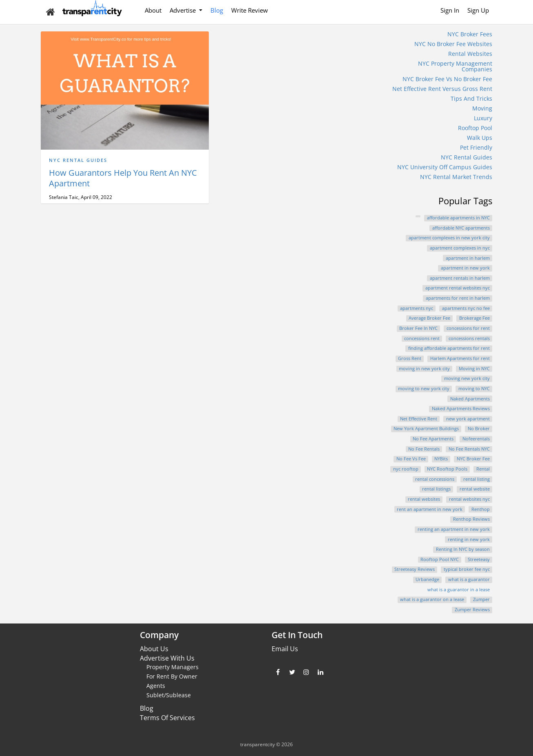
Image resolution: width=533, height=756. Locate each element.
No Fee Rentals (424, 449)
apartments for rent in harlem (458, 298)
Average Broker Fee (429, 318)
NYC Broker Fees (470, 34)
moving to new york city (424, 389)
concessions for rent (468, 328)
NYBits (441, 459)
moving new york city (467, 378)
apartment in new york (465, 268)
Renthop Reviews (471, 519)
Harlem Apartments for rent (460, 358)
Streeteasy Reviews (415, 569)
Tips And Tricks (471, 98)
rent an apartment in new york (430, 509)
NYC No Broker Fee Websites (453, 44)
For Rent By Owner (172, 676)
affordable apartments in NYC (458, 218)
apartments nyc (417, 308)
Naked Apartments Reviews (461, 409)
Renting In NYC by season (463, 549)
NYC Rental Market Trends (456, 177)
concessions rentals (469, 338)
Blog (217, 10)
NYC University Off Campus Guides (445, 167)
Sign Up (478, 10)
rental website (475, 489)
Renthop (481, 509)
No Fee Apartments (433, 439)
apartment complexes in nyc (460, 248)
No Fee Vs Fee (411, 459)
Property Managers (173, 667)
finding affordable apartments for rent (449, 348)
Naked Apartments (470, 399)
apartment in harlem (468, 258)
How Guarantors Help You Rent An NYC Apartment (123, 178)
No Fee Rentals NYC (469, 449)
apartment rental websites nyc (458, 288)
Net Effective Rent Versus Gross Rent (442, 89)
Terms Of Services (167, 718)
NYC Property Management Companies (455, 66)
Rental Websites (470, 54)
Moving (482, 108)
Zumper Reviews (472, 610)
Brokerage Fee (474, 318)
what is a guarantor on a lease (432, 599)
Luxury (483, 118)
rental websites (424, 499)
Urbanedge (427, 579)
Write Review (250, 10)
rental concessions (435, 479)
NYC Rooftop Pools (447, 469)
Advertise (184, 10)
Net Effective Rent (419, 419)
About (153, 10)
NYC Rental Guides (78, 160)
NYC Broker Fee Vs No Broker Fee (447, 79)
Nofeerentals (476, 439)
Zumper (481, 599)
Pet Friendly (476, 147)
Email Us (285, 649)
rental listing (477, 479)
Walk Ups (480, 138)
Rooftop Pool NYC (440, 559)
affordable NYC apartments (461, 228)
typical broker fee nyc (467, 569)
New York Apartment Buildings (426, 429)
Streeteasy (479, 559)
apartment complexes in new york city (449, 238)
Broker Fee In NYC (418, 328)
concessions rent (422, 338)
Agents (156, 686)
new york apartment (468, 419)
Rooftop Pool (475, 128)
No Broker (479, 429)
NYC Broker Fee (473, 459)
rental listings (436, 489)
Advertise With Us (167, 658)
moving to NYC (474, 389)
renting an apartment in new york (454, 529)
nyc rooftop (406, 469)
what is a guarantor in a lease (459, 590)
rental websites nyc (469, 499)
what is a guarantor (469, 579)
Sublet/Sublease (169, 695)
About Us (154, 649)
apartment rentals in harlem (460, 278)
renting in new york (469, 539)
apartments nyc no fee (466, 308)
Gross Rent (410, 358)
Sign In (450, 10)
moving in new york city (424, 369)
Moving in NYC (474, 369)
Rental (483, 469)
